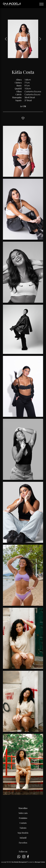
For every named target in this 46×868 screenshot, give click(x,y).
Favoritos (23, 843)
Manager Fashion (40, 862)
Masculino (23, 808)
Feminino (23, 818)
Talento (23, 828)
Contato (23, 823)
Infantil (23, 838)
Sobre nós (23, 813)
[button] (40, 39)
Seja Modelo (23, 833)
